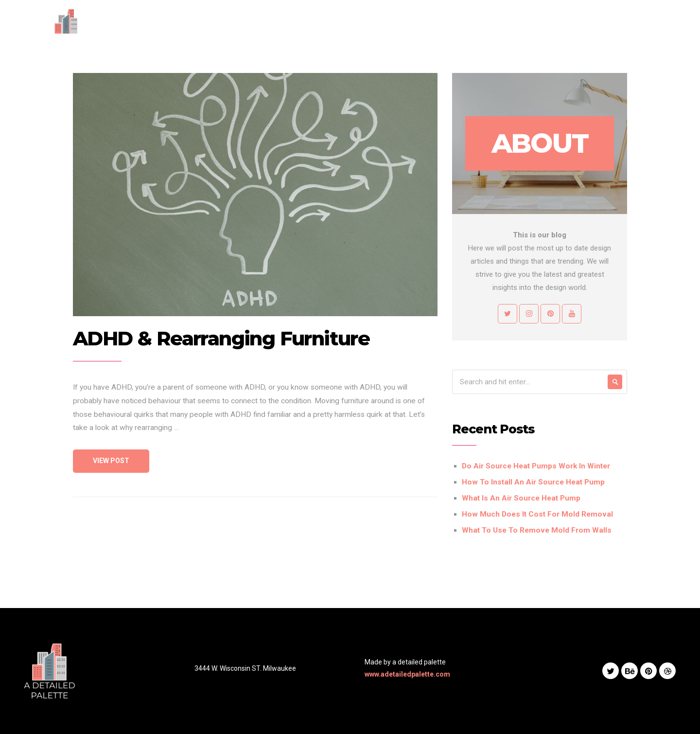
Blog (499, 27)
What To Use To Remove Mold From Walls (537, 530)
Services (425, 27)
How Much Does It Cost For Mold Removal (537, 514)
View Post (111, 461)
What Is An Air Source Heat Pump (521, 498)
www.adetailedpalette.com (407, 674)
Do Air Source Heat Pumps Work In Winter (536, 466)
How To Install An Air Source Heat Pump (533, 482)
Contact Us (540, 27)
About (385, 27)
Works (465, 27)
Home (350, 27)
